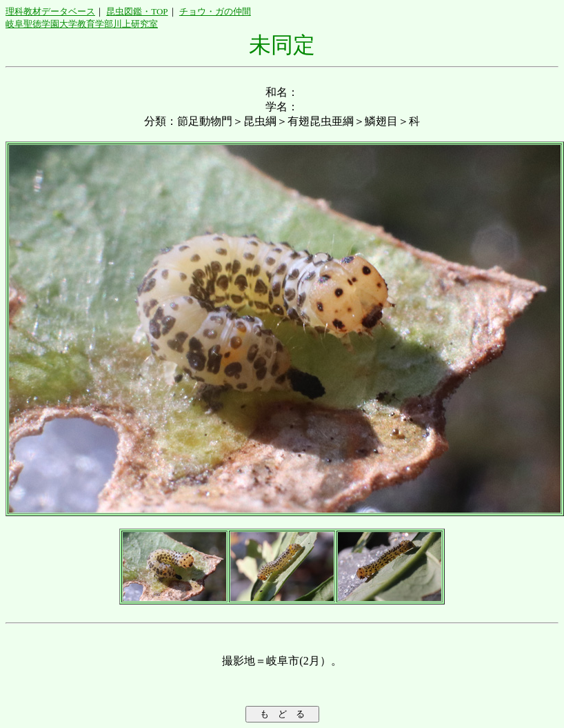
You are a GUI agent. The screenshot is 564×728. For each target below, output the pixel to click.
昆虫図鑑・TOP (137, 11)
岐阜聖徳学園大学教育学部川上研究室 (82, 24)
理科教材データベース (50, 11)
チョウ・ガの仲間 (215, 11)
